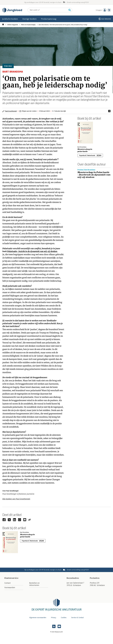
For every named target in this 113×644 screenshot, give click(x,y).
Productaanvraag (49, 19)
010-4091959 (106, 19)
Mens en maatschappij (28, 25)
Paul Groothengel (11, 111)
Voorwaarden (10, 588)
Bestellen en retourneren (34, 584)
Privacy (54, 618)
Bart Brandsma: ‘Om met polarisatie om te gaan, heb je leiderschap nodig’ (63, 25)
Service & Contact (78, 618)
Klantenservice (11, 578)
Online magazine (13, 25)
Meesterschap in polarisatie (85, 150)
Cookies (64, 618)
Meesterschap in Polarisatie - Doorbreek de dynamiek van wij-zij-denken (94, 175)
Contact (8, 583)
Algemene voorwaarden (38, 618)
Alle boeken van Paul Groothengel (16, 499)
